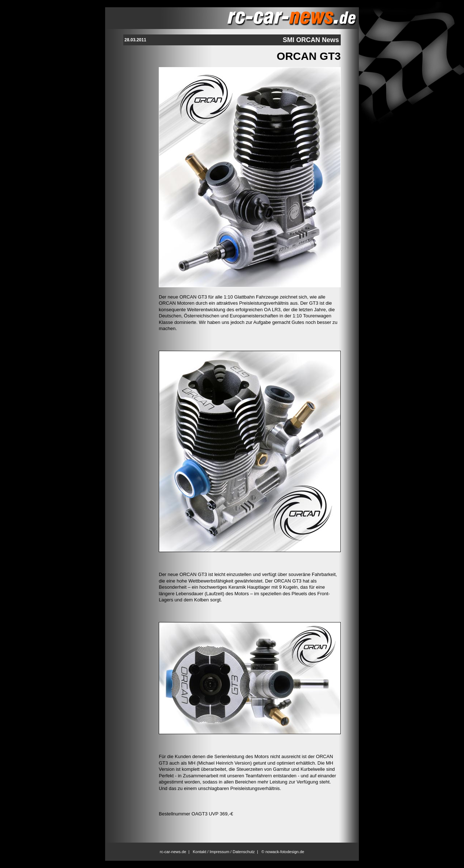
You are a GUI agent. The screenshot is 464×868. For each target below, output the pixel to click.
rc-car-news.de (173, 852)
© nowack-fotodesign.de (283, 852)
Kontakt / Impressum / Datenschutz (224, 852)
